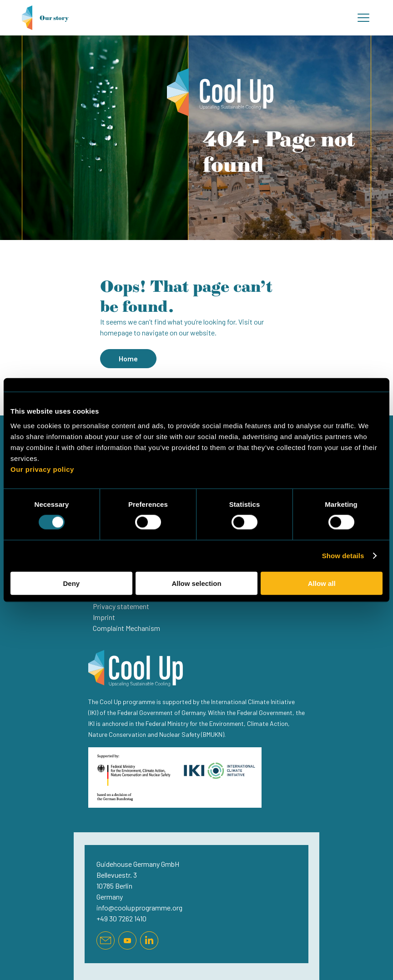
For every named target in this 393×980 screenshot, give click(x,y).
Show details (343, 556)
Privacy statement (121, 606)
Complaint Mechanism (126, 628)
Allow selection (196, 583)
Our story (45, 18)
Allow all (322, 583)
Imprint (104, 617)
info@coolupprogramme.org (139, 907)
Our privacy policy (42, 469)
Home (128, 358)
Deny (71, 583)
